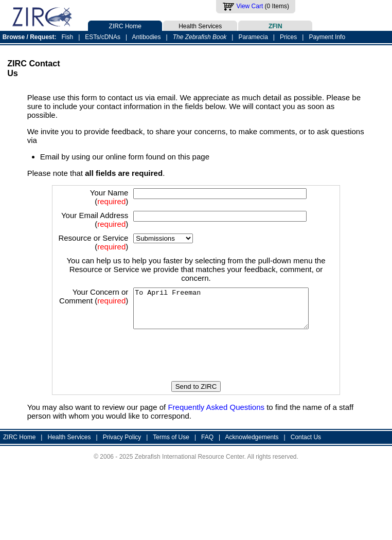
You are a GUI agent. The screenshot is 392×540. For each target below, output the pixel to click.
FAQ (207, 462)
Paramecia (253, 37)
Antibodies (146, 37)
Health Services (200, 25)
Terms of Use (171, 462)
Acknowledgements (252, 462)
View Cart (250, 6)
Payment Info (327, 37)
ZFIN (275, 25)
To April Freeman (219, 330)
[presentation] (199, 381)
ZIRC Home (125, 25)
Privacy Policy (122, 462)
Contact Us (306, 462)
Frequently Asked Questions (216, 432)
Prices (288, 37)
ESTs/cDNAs (103, 37)
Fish (68, 37)
